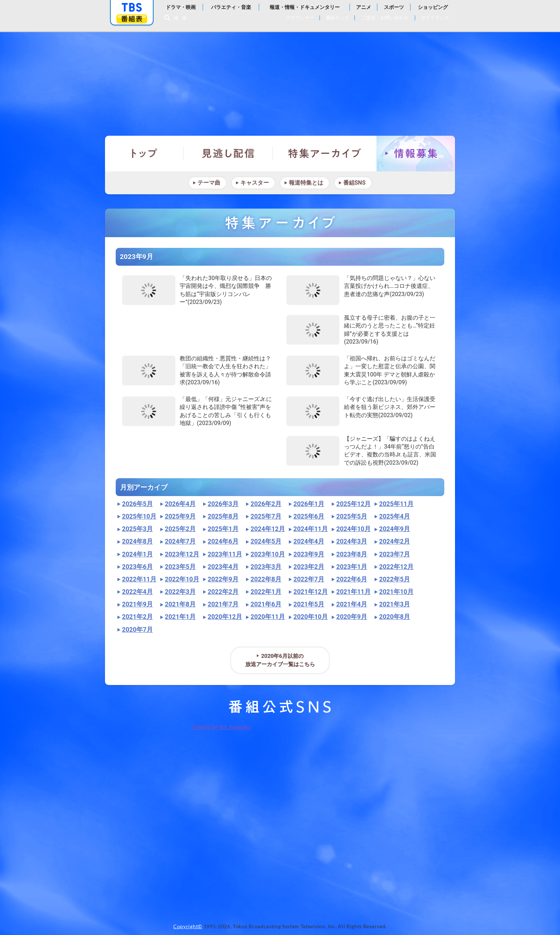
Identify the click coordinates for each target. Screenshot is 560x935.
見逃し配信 (228, 154)
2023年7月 (395, 554)
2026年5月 (137, 504)
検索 (182, 18)
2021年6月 (266, 604)
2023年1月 (352, 567)
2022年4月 (137, 592)
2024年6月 (223, 541)
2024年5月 (266, 541)
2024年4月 (309, 541)
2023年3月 (266, 567)
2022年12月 (397, 567)
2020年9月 (352, 617)
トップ (144, 154)
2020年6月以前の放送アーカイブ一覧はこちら (280, 660)
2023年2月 (309, 567)
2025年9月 (180, 516)
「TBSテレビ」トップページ (132, 7)
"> (149, 290)
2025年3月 (137, 529)
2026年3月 (223, 504)
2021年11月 (354, 592)
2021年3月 (395, 604)
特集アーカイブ (325, 154)
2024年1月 (137, 554)
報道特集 (280, 80)
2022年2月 (223, 592)
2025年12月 (354, 504)
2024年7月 (180, 541)
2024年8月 (137, 541)
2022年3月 (180, 592)
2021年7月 (223, 604)
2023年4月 (223, 567)
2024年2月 (395, 541)
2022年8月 (266, 579)
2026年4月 (180, 504)
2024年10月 (354, 529)
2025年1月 (223, 529)
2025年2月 (180, 529)
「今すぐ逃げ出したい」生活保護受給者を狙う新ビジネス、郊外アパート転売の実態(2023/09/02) (390, 407)
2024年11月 (311, 529)
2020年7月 (137, 630)
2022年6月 (352, 579)
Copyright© (188, 926)
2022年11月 (139, 579)
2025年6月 (309, 516)
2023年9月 (309, 554)
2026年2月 (266, 504)
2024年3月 (352, 541)
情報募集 (416, 154)
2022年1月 (266, 592)
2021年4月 (352, 604)
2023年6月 (137, 567)
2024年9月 (395, 529)
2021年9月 (137, 604)
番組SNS (354, 183)
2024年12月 (268, 529)
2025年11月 (397, 504)
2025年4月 (395, 516)
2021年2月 (137, 617)
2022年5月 (395, 579)
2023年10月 (268, 554)
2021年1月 (180, 617)
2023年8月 (352, 554)
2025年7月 (266, 516)
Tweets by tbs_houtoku (221, 727)
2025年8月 (223, 516)
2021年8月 (180, 604)
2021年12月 (311, 592)
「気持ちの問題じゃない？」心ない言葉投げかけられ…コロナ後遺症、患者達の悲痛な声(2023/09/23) (390, 286)
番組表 (132, 19)
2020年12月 (225, 617)
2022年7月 (309, 579)
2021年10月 (397, 592)
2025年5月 (352, 516)
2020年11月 (268, 617)
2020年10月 (311, 617)
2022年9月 (223, 579)
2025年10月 (139, 516)
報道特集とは (306, 183)
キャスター (255, 183)
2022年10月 (182, 579)
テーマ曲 (209, 183)
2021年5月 (309, 604)
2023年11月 (225, 554)
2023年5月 (180, 567)
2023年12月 (182, 554)
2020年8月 (395, 617)
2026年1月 (309, 504)
